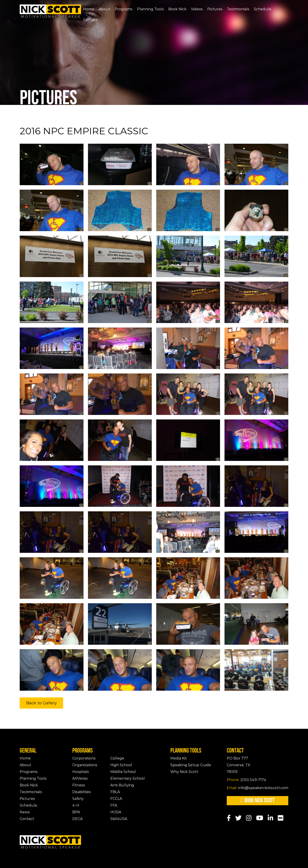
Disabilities (82, 792)
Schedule (263, 9)
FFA (114, 805)
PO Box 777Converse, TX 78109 (238, 765)
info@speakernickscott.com (258, 788)
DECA (77, 819)
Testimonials (238, 9)
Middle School (123, 772)
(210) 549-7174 (247, 780)
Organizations (85, 765)
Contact (90, 20)
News (25, 812)
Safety (78, 799)
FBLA (115, 792)
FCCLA (116, 799)
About (104, 9)
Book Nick (177, 9)
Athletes (80, 778)
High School (121, 765)
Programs (124, 9)
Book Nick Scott (258, 801)
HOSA (116, 812)
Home (89, 9)
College (117, 758)
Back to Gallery (42, 703)
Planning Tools (150, 9)
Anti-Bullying (122, 785)
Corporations (84, 758)
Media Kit (179, 758)
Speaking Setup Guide (191, 765)
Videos (197, 9)
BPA (76, 812)
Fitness (79, 785)
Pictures (215, 9)
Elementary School (128, 778)
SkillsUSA (119, 819)
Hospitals (81, 772)
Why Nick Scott (184, 772)
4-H (76, 805)
